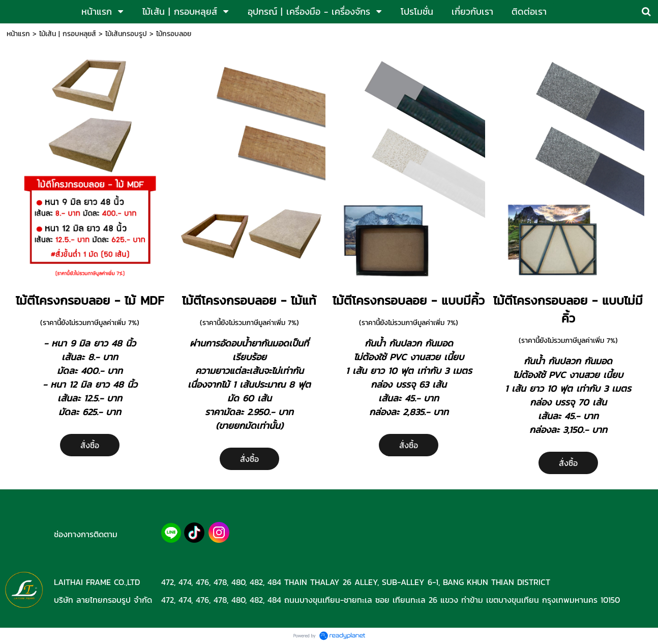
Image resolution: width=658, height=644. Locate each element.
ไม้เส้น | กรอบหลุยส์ (68, 34)
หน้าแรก (18, 34)
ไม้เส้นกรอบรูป (126, 34)
